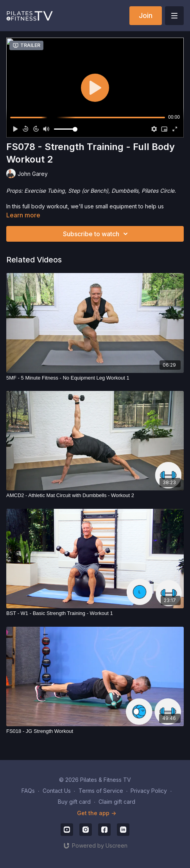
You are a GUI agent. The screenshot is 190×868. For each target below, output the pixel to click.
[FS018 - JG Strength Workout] (95, 731)
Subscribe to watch (97, 234)
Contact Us (57, 791)
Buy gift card (74, 802)
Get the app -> (97, 813)
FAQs (28, 791)
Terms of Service (101, 791)
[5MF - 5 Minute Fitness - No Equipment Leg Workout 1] (95, 378)
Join (146, 15)
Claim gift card (117, 802)
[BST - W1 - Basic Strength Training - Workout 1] (95, 613)
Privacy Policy (149, 791)
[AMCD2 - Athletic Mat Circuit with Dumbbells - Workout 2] (95, 495)
